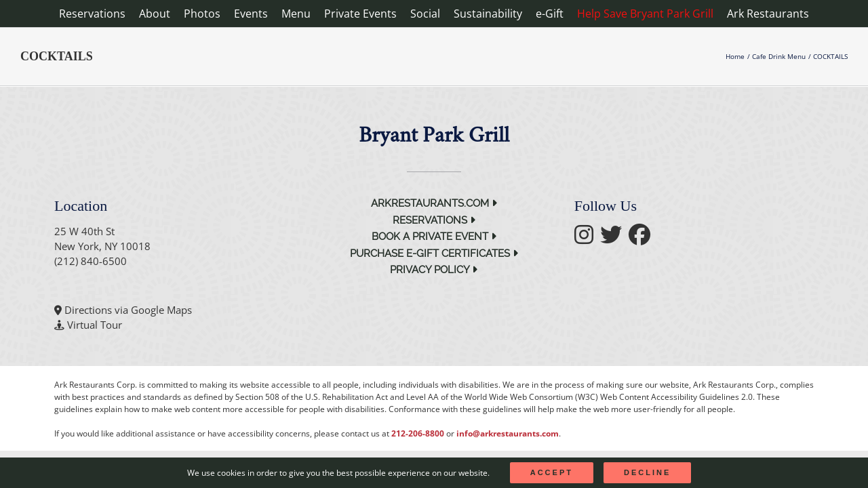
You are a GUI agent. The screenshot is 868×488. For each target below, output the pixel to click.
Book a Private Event (434, 237)
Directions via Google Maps (128, 310)
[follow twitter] (614, 239)
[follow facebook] (643, 239)
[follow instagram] (587, 239)
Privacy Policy (434, 270)
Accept (552, 472)
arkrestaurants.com (434, 203)
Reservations (434, 220)
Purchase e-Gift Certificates (434, 253)
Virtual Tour (95, 325)
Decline (647, 472)
